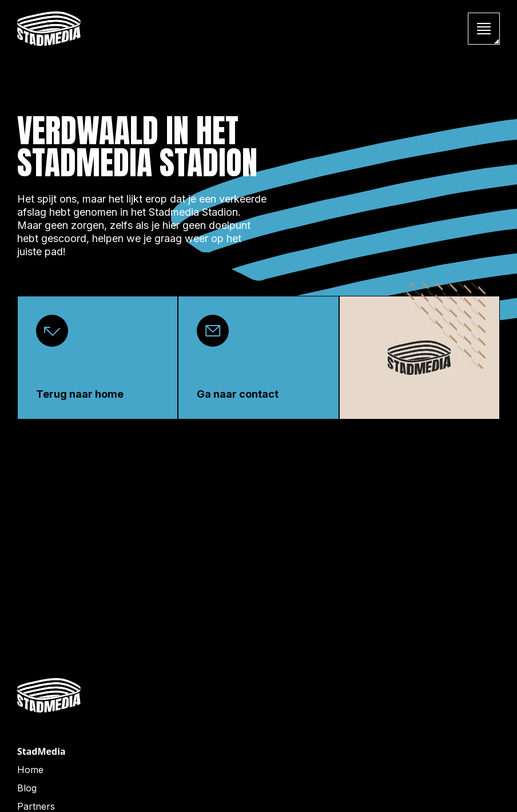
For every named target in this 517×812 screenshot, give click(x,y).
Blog (27, 788)
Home (30, 770)
